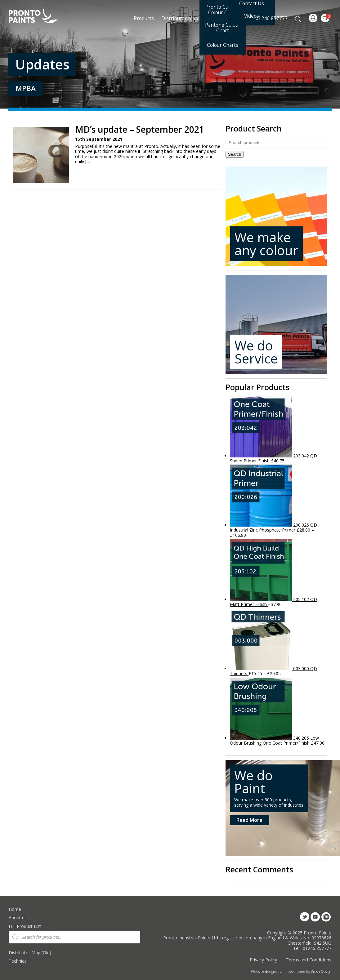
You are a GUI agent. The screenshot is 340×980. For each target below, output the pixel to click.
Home (15, 909)
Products (144, 18)
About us (18, 918)
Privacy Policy (263, 960)
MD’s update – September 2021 (140, 129)
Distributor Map (180, 18)
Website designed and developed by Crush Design (291, 972)
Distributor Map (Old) (30, 953)
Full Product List (25, 926)
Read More (249, 820)
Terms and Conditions (309, 960)
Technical (18, 961)
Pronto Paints (39, 16)
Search (235, 154)
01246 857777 (272, 18)
